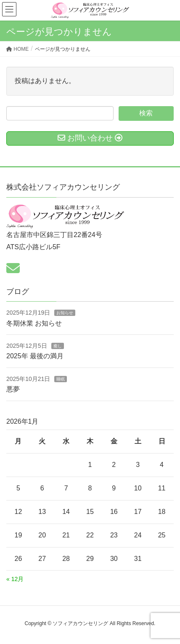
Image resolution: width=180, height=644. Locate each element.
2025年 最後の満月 (35, 356)
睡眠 (61, 379)
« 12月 (15, 579)
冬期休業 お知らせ (34, 323)
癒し (58, 346)
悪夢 (13, 389)
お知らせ (65, 313)
